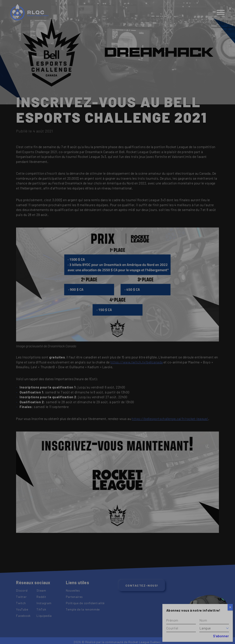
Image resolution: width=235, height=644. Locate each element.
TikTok (41, 609)
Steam (41, 590)
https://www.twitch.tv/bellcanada (137, 362)
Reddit (41, 597)
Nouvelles (73, 590)
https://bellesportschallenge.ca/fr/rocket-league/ (170, 419)
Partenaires (74, 597)
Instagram (44, 603)
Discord (22, 590)
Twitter (21, 597)
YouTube (22, 609)
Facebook (23, 616)
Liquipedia (44, 616)
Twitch (21, 603)
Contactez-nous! (142, 585)
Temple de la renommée (83, 609)
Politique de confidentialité (85, 603)
